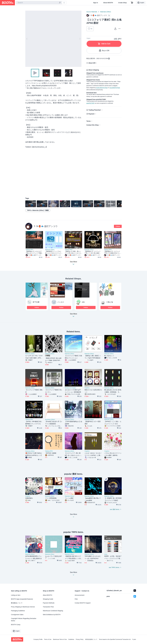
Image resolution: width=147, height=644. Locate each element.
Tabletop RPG (29, 250)
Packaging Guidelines (18, 611)
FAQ (76, 599)
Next (80, 39)
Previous (27, 39)
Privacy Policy (80, 639)
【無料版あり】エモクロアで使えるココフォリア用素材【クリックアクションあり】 (34, 252)
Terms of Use (48, 639)
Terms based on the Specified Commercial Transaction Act (115, 639)
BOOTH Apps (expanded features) (22, 599)
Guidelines (71, 639)
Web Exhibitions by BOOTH (52, 615)
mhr (83, 302)
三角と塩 (110, 302)
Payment (91, 114)
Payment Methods (49, 603)
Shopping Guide (48, 599)
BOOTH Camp (16, 625)
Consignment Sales (17, 615)
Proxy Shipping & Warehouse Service (23, 607)
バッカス (61, 302)
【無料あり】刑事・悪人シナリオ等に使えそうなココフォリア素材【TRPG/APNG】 (73, 252)
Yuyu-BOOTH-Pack (115, 88)
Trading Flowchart (95, 110)
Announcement (80, 595)
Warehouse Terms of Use (60, 639)
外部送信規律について (91, 639)
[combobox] (39, 3)
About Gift (92, 63)
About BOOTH (108, 3)
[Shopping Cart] (132, 3)
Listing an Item (16, 595)
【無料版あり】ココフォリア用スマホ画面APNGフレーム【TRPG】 (113, 252)
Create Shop (122, 3)
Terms (88, 121)
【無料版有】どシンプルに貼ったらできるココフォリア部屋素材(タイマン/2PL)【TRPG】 (53, 252)
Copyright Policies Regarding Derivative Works (24, 620)
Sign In (96, 3)
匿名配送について (17, 603)
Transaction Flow (48, 607)
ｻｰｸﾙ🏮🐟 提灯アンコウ (46, 226)
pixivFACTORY (90, 103)
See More (73, 316)
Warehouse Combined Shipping (53, 611)
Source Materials (92, 12)
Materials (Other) (106, 12)
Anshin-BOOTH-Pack (102, 88)
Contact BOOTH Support (83, 603)
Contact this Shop (92, 125)
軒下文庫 (36, 302)
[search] (60, 3)
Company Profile (38, 639)
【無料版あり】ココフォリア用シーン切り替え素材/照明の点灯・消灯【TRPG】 (93, 252)
